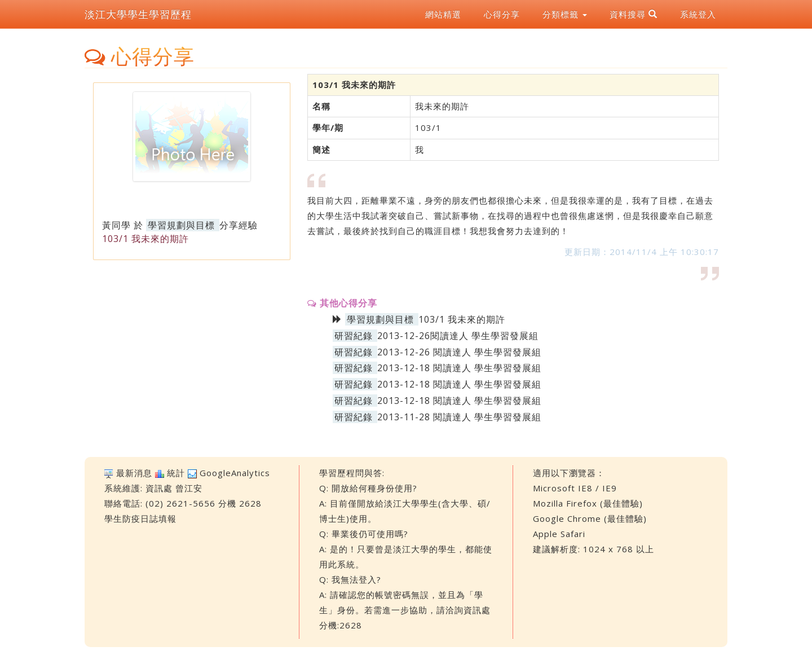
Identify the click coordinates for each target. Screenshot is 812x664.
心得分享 (502, 14)
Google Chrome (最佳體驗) (590, 518)
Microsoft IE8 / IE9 (575, 488)
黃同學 (116, 225)
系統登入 (698, 14)
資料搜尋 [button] (634, 14)
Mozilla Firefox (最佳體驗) (588, 503)
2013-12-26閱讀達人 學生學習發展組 (458, 336)
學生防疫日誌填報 (140, 518)
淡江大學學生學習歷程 (138, 14)
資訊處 (159, 488)
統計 (176, 473)
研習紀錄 (354, 336)
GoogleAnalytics (235, 473)
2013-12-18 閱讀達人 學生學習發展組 (459, 368)
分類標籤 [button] (565, 14)
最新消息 (134, 473)
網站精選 (443, 14)
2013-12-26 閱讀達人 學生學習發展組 (459, 352)
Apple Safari (559, 534)
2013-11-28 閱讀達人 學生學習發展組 (459, 417)
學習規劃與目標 (181, 225)
